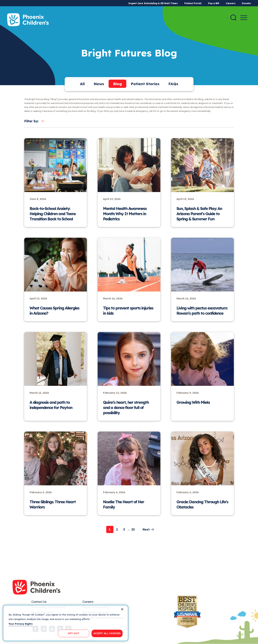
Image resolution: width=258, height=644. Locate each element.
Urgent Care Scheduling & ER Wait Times (153, 3)
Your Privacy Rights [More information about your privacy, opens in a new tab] (21, 624)
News (99, 84)
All (82, 84)
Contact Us (39, 602)
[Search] (233, 18)
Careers (230, 3)
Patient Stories (145, 84)
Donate (246, 3)
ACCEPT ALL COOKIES (107, 633)
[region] (66, 623)
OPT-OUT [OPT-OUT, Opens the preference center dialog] (73, 633)
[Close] (122, 609)
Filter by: (31, 121)
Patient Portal (193, 3)
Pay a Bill (214, 3)
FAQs (173, 84)
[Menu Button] (244, 18)
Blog (117, 84)
